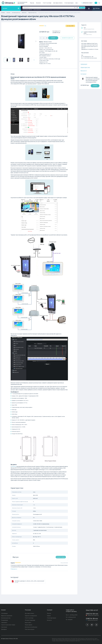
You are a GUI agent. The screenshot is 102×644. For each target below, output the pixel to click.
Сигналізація (4, 613)
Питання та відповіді (30, 620)
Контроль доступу (17, 13)
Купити (53, 38)
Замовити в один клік (67, 38)
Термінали (25, 13)
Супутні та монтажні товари (8, 625)
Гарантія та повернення (31, 616)
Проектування (29, 625)
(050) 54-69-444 (92, 614)
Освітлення (4, 627)
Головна (4, 13)
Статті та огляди (47, 3)
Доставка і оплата (58, 3)
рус (99, 3)
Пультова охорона (30, 629)
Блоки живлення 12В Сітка (28, 10)
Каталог (9, 13)
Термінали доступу (33, 13)
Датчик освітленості (37, 10)
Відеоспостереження (7, 616)
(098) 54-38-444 (92, 618)
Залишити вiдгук (61, 557)
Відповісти (14, 569)
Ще (77, 3)
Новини (49, 616)
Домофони (4, 629)
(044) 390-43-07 (92, 610)
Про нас (32, 3)
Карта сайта (28, 622)
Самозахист (4, 622)
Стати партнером (69, 3)
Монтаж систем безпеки (31, 627)
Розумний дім (5, 620)
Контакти (38, 3)
